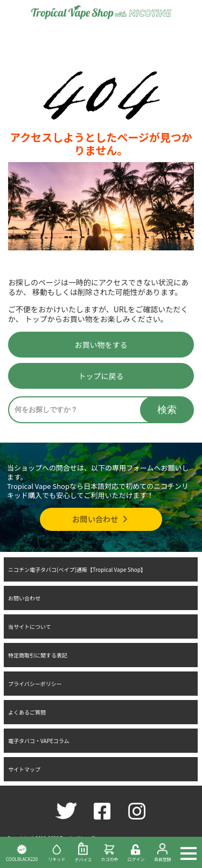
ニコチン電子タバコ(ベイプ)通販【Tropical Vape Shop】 (77, 569)
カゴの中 (110, 852)
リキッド (57, 852)
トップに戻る (101, 376)
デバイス (83, 852)
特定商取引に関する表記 (38, 655)
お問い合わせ (101, 519)
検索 (167, 410)
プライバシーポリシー (35, 684)
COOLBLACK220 (22, 852)
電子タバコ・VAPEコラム (39, 741)
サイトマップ (24, 769)
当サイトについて (30, 626)
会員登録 (162, 852)
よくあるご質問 (27, 712)
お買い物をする (101, 345)
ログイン (136, 853)
